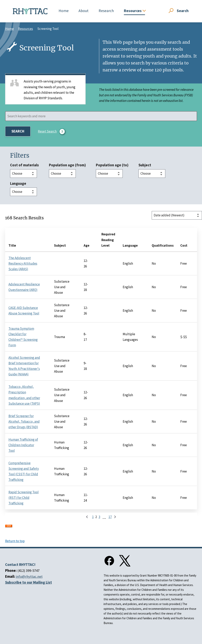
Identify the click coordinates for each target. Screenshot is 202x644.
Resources (26, 29)
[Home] (30, 11)
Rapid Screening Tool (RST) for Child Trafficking (24, 498)
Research (106, 11)
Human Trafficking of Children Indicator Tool (23, 445)
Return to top (15, 541)
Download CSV (9, 527)
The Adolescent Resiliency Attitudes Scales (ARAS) (23, 263)
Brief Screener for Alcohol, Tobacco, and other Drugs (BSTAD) (24, 421)
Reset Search (47, 131)
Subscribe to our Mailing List (29, 582)
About (84, 11)
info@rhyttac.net (29, 576)
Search (183, 11)
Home (64, 11)
